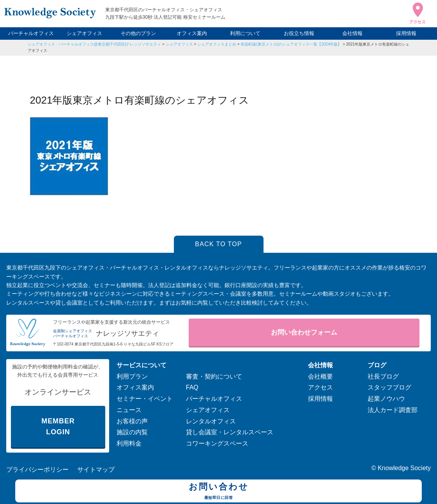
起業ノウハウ (386, 399)
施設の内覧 (132, 432)
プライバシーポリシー (37, 470)
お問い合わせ (218, 492)
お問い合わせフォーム (304, 332)
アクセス (320, 387)
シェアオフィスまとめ (217, 44)
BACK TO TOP (218, 244)
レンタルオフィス (211, 421)
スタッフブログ (389, 387)
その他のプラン (138, 33)
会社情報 (352, 33)
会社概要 (320, 376)
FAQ (192, 387)
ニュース (129, 410)
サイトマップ (96, 470)
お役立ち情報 (299, 33)
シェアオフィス (84, 33)
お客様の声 (132, 421)
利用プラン (132, 376)
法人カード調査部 (393, 410)
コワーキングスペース (217, 443)
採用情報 (406, 33)
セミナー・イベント (145, 399)
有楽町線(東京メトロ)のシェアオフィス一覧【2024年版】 (291, 44)
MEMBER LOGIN (58, 427)
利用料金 (129, 443)
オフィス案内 (192, 33)
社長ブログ (383, 376)
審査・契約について (214, 376)
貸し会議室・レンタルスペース (230, 432)
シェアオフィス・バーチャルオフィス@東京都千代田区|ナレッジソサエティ (95, 44)
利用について (245, 33)
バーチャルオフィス (31, 33)
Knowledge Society (404, 468)
